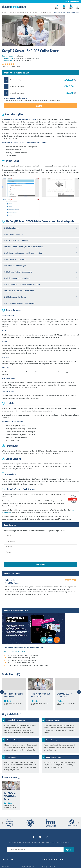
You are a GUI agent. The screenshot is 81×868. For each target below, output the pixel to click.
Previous (2, 692)
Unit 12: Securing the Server (15, 297)
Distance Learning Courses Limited (14, 7)
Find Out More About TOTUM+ (15, 652)
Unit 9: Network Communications (17, 278)
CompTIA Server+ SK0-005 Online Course (40, 695)
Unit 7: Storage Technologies (15, 266)
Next (79, 692)
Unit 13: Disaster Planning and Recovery (20, 303)
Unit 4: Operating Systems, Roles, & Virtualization (23, 247)
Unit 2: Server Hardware (13, 234)
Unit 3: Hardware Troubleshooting (17, 241)
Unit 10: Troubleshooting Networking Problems (22, 285)
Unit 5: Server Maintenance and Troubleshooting (23, 253)
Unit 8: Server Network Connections (18, 272)
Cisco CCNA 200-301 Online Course (65, 695)
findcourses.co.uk (26, 67)
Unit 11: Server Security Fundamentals (19, 291)
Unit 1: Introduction (11, 228)
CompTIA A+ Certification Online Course (13, 695)
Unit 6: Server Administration (15, 259)
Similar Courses (9, 674)
